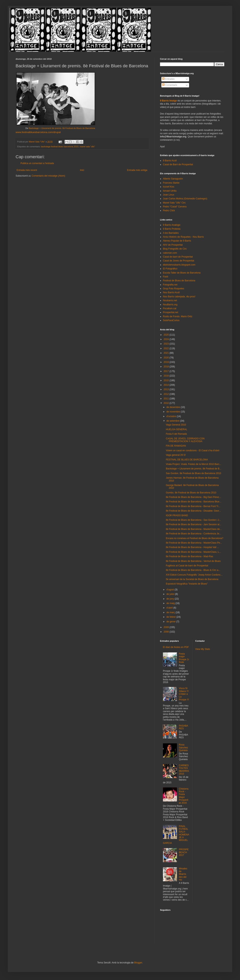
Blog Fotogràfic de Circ (175, 249)
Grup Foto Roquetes (174, 289)
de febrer (171, 617)
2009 (167, 627)
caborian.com (170, 253)
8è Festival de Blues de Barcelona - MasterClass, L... (193, 552)
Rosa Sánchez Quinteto (184, 748)
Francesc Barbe (171, 183)
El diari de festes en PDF (176, 647)
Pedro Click (169, 211)
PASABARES (184, 727)
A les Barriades (171, 233)
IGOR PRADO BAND (177, 515)
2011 (167, 399)
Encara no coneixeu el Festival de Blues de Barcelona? (195, 538)
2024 (167, 339)
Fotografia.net (170, 285)
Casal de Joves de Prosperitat (179, 261)
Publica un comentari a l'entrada (37, 163)
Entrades (168, 79)
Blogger (138, 963)
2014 (167, 385)
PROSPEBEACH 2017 (184, 852)
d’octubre (172, 416)
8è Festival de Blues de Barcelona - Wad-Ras (189, 556)
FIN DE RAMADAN (176, 446)
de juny (171, 599)
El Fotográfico (170, 269)
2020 (167, 358)
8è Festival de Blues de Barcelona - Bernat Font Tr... (193, 506)
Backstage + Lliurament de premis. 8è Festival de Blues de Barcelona (62, 128)
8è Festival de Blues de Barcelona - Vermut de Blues (193, 561)
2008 (167, 632)
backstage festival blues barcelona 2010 (60, 147)
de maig (171, 603)
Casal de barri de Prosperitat (178, 257)
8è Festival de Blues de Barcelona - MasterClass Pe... (194, 543)
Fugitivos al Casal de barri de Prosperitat (187, 566)
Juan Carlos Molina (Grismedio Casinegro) (185, 199)
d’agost (171, 590)
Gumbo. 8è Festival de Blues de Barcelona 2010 (191, 493)
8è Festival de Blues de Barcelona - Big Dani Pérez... (193, 497)
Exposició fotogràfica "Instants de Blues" (187, 584)
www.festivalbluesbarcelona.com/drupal (38, 132)
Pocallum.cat (170, 308)
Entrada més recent (27, 170)
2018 (167, 367)
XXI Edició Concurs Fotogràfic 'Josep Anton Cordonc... (194, 575)
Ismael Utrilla (170, 191)
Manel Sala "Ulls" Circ (174, 203)
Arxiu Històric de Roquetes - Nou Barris (183, 237)
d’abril (170, 608)
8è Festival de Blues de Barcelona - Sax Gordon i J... (193, 520)
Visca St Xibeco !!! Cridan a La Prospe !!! (184, 694)
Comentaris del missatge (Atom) (48, 176)
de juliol (171, 594)
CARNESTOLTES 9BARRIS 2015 (184, 770)
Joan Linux (169, 195)
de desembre (174, 407)
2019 (167, 362)
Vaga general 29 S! (176, 455)
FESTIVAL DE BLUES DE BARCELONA (187, 460)
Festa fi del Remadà (176, 434)
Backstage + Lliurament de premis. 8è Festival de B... (194, 469)
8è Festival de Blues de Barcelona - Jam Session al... (194, 524)
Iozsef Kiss (169, 187)
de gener (171, 622)
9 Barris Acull (170, 161)
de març (171, 612)
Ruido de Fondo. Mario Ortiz (178, 316)
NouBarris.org (170, 305)
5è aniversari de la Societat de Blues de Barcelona (192, 579)
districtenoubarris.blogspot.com (179, 265)
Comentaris (170, 85)
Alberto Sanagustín (173, 179)
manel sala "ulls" (87, 147)
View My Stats (203, 649)
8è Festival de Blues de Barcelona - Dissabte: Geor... (193, 511)
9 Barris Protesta (172, 229)
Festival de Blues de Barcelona (179, 281)
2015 (167, 380)
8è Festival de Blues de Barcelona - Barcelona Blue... (194, 502)
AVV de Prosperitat (173, 245)
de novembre (174, 412)
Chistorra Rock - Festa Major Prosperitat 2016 (184, 796)
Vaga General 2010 (176, 425)
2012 (167, 394)
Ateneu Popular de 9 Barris (177, 241)
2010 (167, 403)
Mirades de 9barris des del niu (183, 874)
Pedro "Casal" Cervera (175, 207)
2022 (167, 348)
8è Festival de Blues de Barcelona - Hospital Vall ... (192, 547)
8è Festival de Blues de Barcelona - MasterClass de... (194, 529)
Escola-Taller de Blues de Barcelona (182, 273)
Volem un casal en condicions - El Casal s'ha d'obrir (193, 450)
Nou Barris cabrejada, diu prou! (179, 297)
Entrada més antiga (137, 170)
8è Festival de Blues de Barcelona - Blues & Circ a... (193, 570)
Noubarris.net (170, 300)
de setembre (173, 421)
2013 (167, 389)
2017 (167, 371)
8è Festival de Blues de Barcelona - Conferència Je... (194, 534)
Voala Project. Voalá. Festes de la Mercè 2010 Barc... (194, 464)
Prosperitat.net (171, 312)
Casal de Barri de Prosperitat (178, 164)
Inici (82, 170)
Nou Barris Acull (171, 292)
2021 (167, 353)
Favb (166, 277)
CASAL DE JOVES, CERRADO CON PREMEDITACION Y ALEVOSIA (185, 440)
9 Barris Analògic (172, 225)
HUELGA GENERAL (176, 429)
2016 (167, 376)
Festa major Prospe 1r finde (184, 658)
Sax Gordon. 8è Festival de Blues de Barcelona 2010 (193, 473)
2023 (167, 344)
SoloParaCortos (171, 320)
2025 (167, 335)
